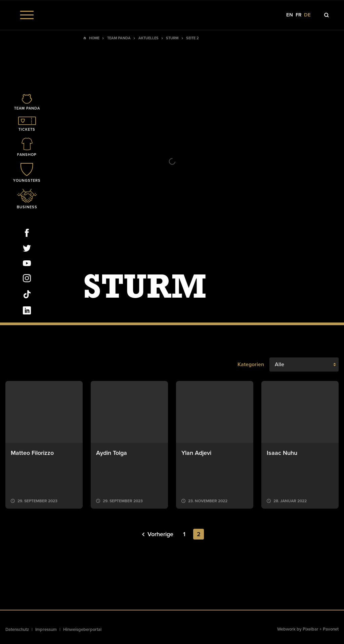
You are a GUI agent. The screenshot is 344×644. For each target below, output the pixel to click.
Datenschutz (17, 630)
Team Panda (119, 38)
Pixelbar (311, 629)
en (290, 15)
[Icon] (27, 103)
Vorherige (158, 534)
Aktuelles (148, 38)
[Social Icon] (27, 234)
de (307, 15)
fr (298, 15)
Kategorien (251, 364)
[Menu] (27, 15)
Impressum (46, 630)
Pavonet (331, 629)
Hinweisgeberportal (82, 630)
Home (94, 38)
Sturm (172, 38)
